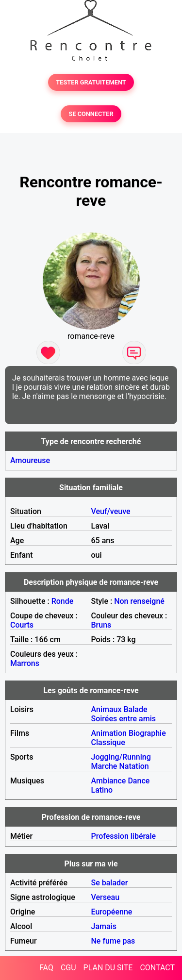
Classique (108, 742)
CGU (68, 968)
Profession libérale (124, 836)
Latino (102, 790)
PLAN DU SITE (108, 968)
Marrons (25, 663)
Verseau (106, 897)
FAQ (46, 968)
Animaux (107, 709)
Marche (104, 766)
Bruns (101, 625)
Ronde (63, 601)
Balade (135, 709)
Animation (109, 733)
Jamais (104, 926)
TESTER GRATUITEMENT (91, 82)
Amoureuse (30, 460)
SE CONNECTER (91, 114)
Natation (134, 766)
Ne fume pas (113, 941)
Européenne (112, 912)
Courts (22, 625)
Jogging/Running (121, 757)
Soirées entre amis (124, 719)
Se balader (110, 883)
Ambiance (109, 781)
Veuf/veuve (111, 511)
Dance (139, 781)
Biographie (147, 733)
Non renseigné (139, 601)
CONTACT (157, 968)
